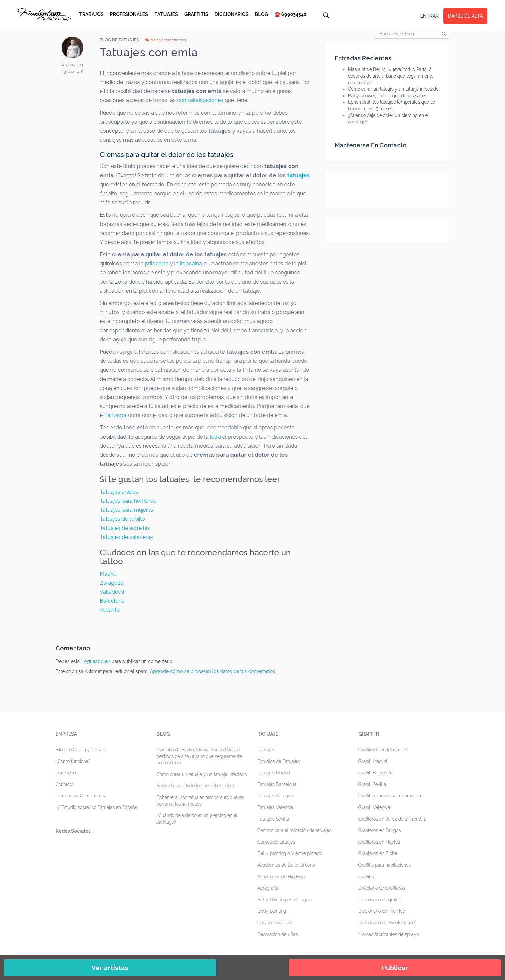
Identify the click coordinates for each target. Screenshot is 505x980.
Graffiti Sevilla (372, 784)
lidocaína (191, 263)
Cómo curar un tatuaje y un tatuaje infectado (393, 89)
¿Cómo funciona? (73, 761)
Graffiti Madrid (373, 761)
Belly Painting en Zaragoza (285, 900)
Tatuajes (166, 14)
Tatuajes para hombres (128, 501)
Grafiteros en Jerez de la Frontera (392, 819)
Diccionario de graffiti (380, 900)
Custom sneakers (275, 923)
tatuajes (298, 175)
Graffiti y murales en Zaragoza (390, 796)
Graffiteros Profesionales (383, 750)
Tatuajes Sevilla (273, 819)
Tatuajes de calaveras (126, 537)
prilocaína (157, 263)
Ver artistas (110, 968)
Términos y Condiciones (80, 796)
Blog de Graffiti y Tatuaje (81, 750)
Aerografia (268, 888)
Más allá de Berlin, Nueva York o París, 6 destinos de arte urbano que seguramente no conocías (391, 76)
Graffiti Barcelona (376, 773)
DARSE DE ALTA (465, 16)
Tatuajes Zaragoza (276, 796)
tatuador (117, 415)
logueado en (96, 661)
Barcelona (112, 601)
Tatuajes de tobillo (122, 519)
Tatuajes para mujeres (126, 510)
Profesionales (129, 14)
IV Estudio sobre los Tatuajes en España (96, 807)
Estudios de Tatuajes (278, 761)
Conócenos (67, 773)
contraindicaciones (200, 100)
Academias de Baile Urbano (286, 865)
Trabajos (91, 14)
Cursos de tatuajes (276, 842)
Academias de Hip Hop (281, 877)
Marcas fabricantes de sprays (389, 934)
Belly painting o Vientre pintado (290, 853)
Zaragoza (112, 583)
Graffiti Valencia (374, 807)
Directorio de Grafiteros (382, 888)
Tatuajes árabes (119, 492)
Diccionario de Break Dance (387, 923)
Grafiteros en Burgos (380, 830)
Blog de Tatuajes (119, 40)
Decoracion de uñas (278, 934)
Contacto (64, 784)
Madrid (108, 574)
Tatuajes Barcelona (277, 784)
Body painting (272, 911)
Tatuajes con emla (149, 52)
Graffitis (196, 14)
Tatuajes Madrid (274, 773)
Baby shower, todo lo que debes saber (387, 96)
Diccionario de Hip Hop (382, 911)
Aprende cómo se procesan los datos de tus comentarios (213, 671)
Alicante (110, 610)
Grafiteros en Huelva (379, 842)
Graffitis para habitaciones (385, 865)
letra (215, 437)
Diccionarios (232, 14)
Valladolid (112, 592)
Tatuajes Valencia (275, 807)
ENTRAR (430, 16)
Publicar (395, 968)
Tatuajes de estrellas (125, 528)
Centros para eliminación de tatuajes (294, 830)
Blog (261, 14)
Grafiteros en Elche (378, 853)
